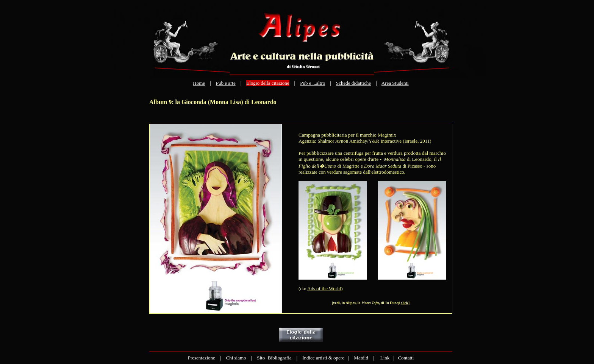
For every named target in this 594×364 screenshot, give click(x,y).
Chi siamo (236, 358)
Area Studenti (395, 83)
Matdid (361, 358)
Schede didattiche (353, 83)
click (405, 303)
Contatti (406, 358)
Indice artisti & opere (323, 358)
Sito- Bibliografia (274, 358)
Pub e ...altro (313, 83)
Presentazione (202, 358)
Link (385, 358)
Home (199, 83)
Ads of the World (324, 289)
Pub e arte (226, 83)
